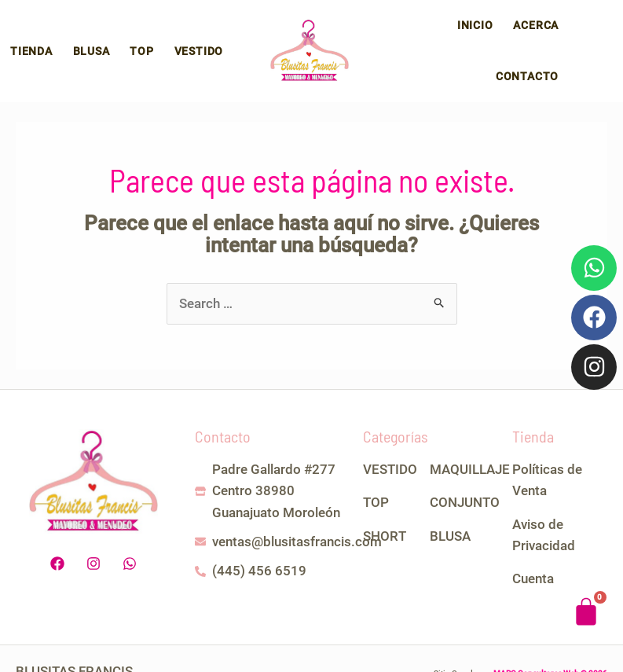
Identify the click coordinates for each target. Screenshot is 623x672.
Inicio (403, 37)
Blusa (84, 37)
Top (130, 37)
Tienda (29, 37)
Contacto (530, 37)
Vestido (183, 37)
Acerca (460, 37)
